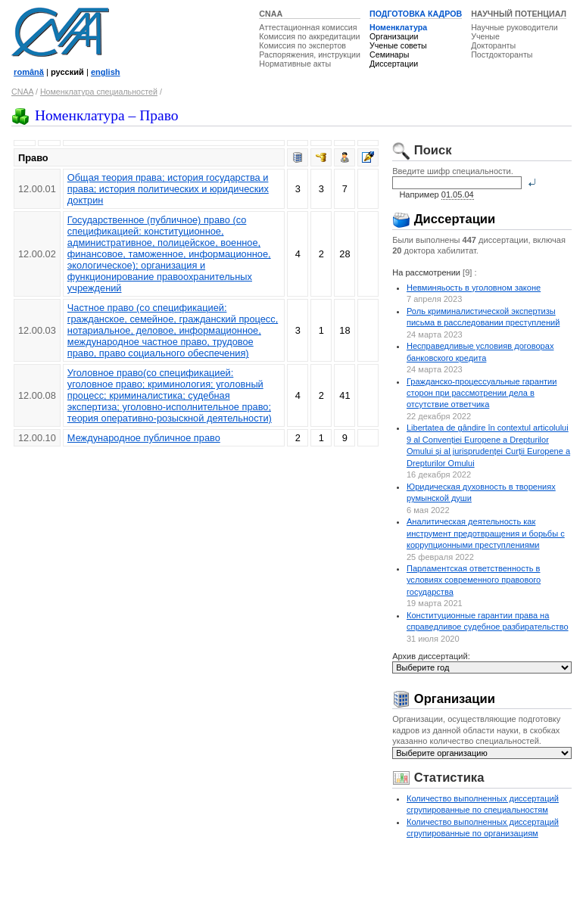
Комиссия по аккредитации (309, 36)
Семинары (389, 54)
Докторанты (493, 45)
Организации (394, 36)
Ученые (485, 36)
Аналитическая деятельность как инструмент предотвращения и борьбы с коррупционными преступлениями (486, 533)
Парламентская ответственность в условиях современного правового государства (474, 580)
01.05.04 (458, 194)
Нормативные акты (295, 64)
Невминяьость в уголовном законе (474, 288)
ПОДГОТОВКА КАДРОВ (416, 14)
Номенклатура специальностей (99, 92)
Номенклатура (398, 27)
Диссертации (394, 64)
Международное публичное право (144, 438)
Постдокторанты (502, 54)
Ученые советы (398, 45)
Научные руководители (514, 27)
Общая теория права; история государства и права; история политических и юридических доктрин (168, 189)
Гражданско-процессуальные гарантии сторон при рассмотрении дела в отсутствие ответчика (482, 393)
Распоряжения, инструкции (310, 54)
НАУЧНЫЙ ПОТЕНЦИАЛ (519, 14)
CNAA (271, 14)
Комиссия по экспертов (302, 45)
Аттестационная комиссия (308, 27)
